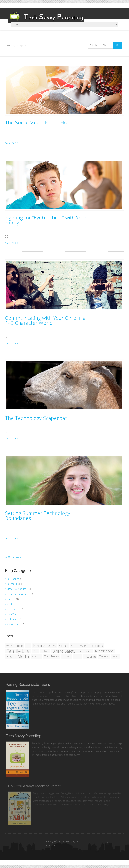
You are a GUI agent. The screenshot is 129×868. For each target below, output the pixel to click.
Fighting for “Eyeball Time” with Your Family (46, 220)
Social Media (13, 609)
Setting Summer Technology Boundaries (38, 516)
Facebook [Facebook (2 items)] (97, 646)
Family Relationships (17, 594)
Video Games (13, 624)
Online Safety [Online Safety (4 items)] (64, 651)
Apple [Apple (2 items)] (19, 646)
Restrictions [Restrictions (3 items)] (104, 651)
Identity (10, 604)
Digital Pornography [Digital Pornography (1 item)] (79, 646)
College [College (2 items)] (64, 646)
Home (8, 45)
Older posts (13, 557)
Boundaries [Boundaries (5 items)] (44, 646)
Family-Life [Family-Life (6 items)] (18, 651)
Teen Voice (12, 614)
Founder (10, 599)
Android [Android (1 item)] (9, 646)
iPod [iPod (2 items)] (36, 651)
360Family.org (69, 841)
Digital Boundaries (16, 589)
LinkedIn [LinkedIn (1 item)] (45, 651)
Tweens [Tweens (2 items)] (104, 656)
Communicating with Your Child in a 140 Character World (45, 320)
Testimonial (12, 619)
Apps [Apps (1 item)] (28, 646)
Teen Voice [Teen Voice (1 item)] (67, 656)
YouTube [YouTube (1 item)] (115, 656)
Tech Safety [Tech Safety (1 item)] (37, 656)
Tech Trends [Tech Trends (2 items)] (52, 656)
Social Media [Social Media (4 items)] (18, 656)
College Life (12, 584)
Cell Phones (12, 579)
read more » (12, 143)
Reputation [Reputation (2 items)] (85, 651)
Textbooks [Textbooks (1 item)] (78, 656)
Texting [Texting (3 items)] (90, 656)
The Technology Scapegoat (36, 418)
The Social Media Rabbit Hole (38, 122)
